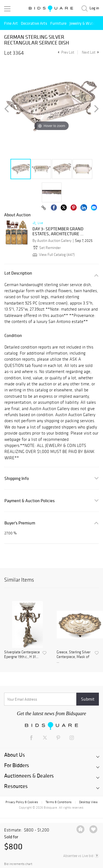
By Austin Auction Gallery (52, 241)
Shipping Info (17, 478)
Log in (94, 8)
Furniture (58, 23)
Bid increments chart (18, 864)
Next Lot (90, 52)
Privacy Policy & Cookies (22, 802)
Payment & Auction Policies (30, 501)
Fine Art (11, 23)
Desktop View (88, 802)
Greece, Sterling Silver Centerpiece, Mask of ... (73, 657)
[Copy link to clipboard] (44, 208)
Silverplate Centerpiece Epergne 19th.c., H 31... (22, 655)
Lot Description (18, 273)
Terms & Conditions (59, 802)
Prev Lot (65, 52)
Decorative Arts (34, 23)
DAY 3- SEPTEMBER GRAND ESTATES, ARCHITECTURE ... (58, 231)
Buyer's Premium (20, 523)
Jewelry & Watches (85, 23)
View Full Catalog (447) (53, 255)
